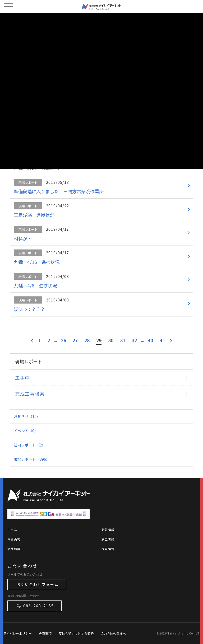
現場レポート (32, 459)
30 (111, 340)
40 (150, 340)
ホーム (12, 530)
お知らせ (27, 416)
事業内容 (14, 539)
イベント (26, 431)
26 (63, 340)
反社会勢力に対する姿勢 (76, 633)
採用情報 (108, 549)
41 (162, 340)
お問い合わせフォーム (38, 584)
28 (87, 340)
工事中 (22, 378)
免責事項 (45, 633)
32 (134, 340)
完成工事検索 (30, 394)
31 (123, 340)
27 (75, 340)
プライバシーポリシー (16, 633)
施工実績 (108, 539)
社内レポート (30, 445)
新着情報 (108, 530)
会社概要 (14, 549)
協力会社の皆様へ (113, 633)
